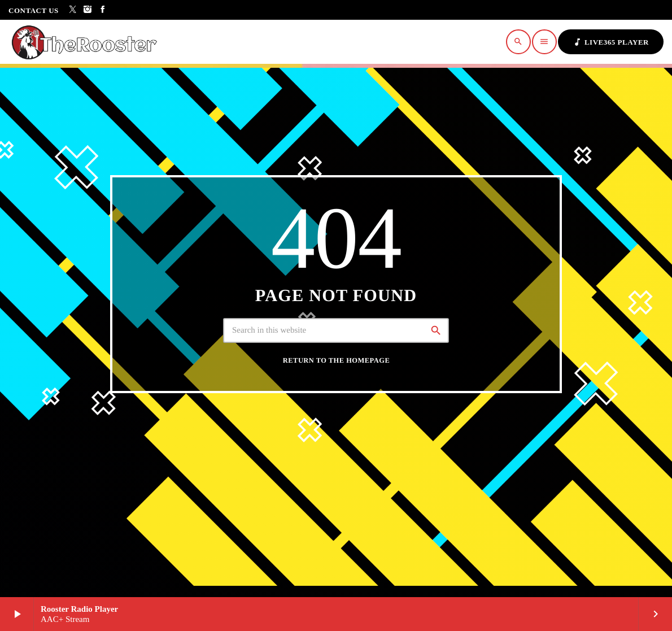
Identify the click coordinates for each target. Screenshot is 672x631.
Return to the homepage (336, 360)
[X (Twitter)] (73, 10)
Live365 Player (611, 42)
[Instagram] (88, 10)
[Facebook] (103, 10)
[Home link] (88, 42)
